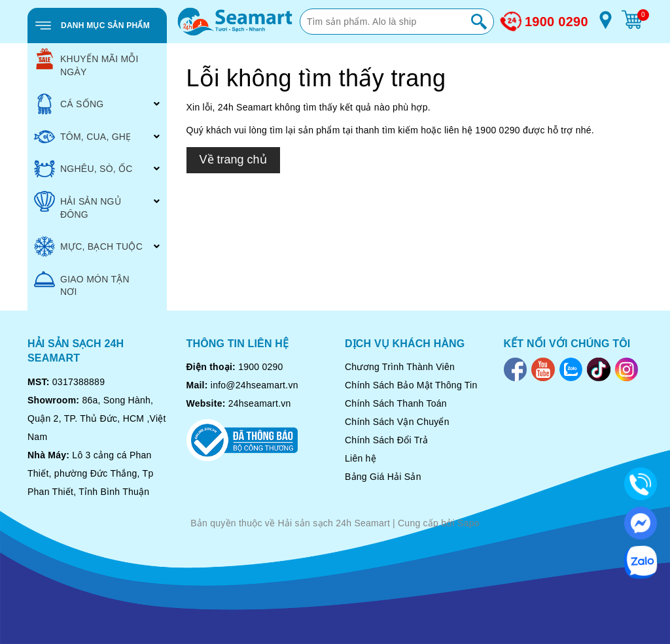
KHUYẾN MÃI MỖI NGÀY (86, 63)
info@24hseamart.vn (255, 385)
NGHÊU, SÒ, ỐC (83, 169)
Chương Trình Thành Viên (400, 367)
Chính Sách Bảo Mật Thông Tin (411, 385)
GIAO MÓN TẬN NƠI (82, 283)
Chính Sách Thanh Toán (396, 403)
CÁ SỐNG (69, 104)
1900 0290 (556, 22)
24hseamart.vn (260, 403)
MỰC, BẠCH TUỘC (88, 246)
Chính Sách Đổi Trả (386, 440)
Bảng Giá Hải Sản (383, 477)
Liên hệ (361, 458)
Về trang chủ (233, 160)
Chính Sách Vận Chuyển (397, 422)
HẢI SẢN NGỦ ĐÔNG (78, 205)
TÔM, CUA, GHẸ (82, 137)
